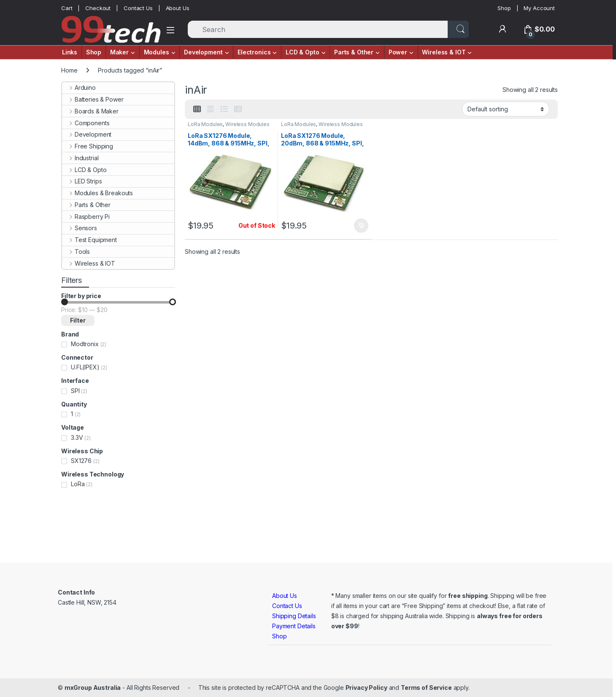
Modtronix (85, 344)
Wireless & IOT (444, 52)
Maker (119, 52)
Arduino (79, 87)
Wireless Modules (247, 124)
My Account (539, 8)
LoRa (78, 484)
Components (86, 123)
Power (398, 52)
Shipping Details (294, 616)
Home (69, 70)
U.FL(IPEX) (85, 367)
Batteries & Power (93, 99)
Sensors (80, 228)
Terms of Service (426, 688)
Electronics (254, 52)
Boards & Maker (90, 111)
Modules (157, 52)
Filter (78, 320)
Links (70, 52)
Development (203, 52)
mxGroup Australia (93, 688)
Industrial (80, 158)
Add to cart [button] (361, 226)
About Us (178, 8)
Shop (504, 8)
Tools (76, 252)
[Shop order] (506, 109)
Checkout (98, 8)
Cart (67, 8)
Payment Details (294, 626)
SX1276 (81, 461)
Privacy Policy (366, 688)
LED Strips (82, 181)
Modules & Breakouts (97, 193)
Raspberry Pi (86, 217)
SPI (75, 391)
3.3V (77, 437)
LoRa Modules (205, 124)
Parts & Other (354, 52)
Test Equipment (89, 240)
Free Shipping (88, 146)
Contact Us (138, 8)
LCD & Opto (303, 52)
